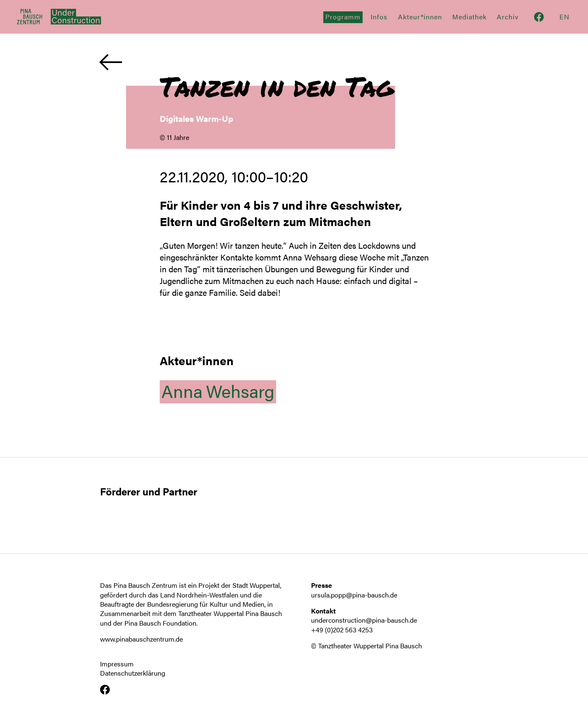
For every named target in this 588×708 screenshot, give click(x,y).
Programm (343, 17)
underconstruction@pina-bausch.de (364, 620)
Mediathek (469, 17)
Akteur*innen (420, 17)
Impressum (117, 664)
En (564, 17)
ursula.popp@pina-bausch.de (354, 595)
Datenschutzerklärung (133, 673)
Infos (379, 17)
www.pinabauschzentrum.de (141, 639)
